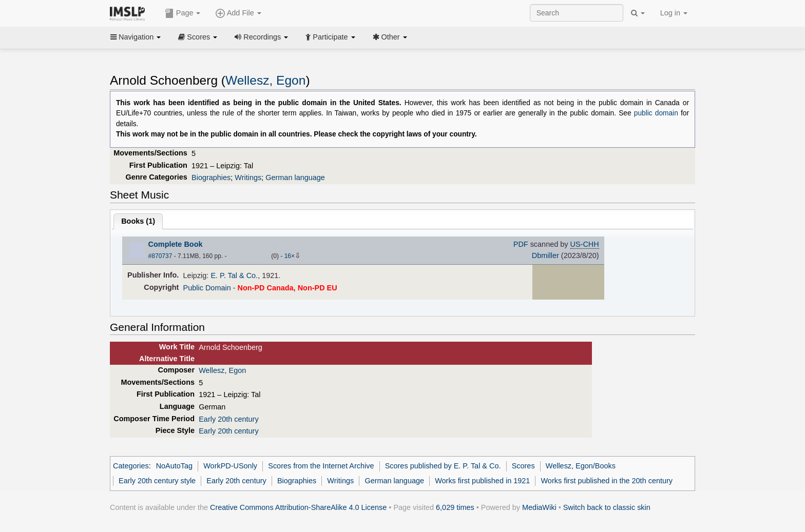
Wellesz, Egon (265, 80)
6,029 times (455, 507)
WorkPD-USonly (230, 466)
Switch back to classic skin (607, 507)
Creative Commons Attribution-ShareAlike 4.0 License (298, 507)
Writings (248, 178)
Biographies (211, 178)
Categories (131, 466)
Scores (198, 37)
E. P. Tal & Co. (234, 275)
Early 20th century (228, 419)
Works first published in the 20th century (607, 481)
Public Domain (207, 288)
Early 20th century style (157, 481)
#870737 (160, 256)
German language (295, 178)
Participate (330, 37)
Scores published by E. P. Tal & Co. (443, 466)
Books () (138, 221)
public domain (656, 113)
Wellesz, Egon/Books (581, 466)
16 (288, 256)
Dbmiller (545, 255)
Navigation (136, 37)
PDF (521, 244)
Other (390, 37)
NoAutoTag (174, 466)
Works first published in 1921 (482, 481)
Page (183, 13)
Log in (674, 13)
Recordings (261, 37)
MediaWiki (539, 507)
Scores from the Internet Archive (321, 466)
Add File (238, 13)
